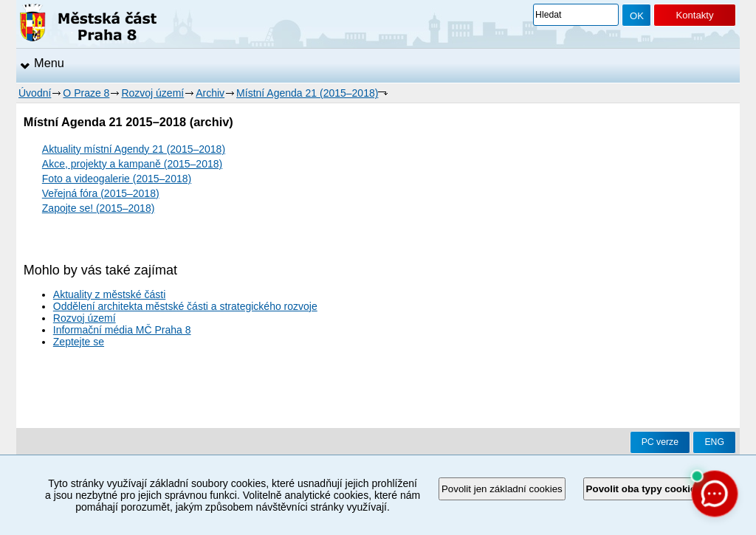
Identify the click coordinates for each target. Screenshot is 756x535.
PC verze (660, 442)
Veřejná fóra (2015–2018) (101, 193)
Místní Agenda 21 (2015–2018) (307, 93)
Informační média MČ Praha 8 (122, 330)
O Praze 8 (86, 93)
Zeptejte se (79, 342)
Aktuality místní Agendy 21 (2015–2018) (134, 149)
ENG (714, 442)
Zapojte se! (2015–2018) (99, 208)
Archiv (210, 93)
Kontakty (694, 15)
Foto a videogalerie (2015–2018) (117, 179)
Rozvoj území (152, 93)
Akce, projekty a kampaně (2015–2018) (132, 164)
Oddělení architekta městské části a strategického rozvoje (185, 306)
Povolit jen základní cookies (502, 489)
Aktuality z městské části (110, 294)
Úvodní (35, 93)
